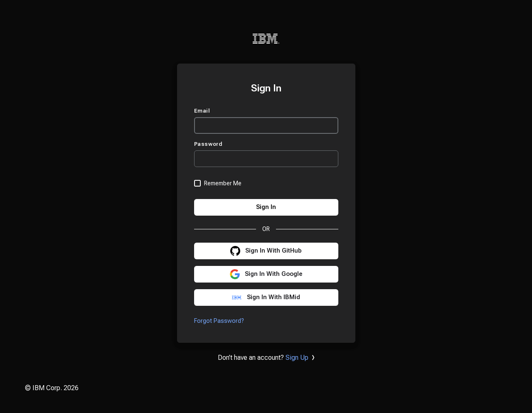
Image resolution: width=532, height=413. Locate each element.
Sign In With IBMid (273, 297)
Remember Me (223, 183)
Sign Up (297, 358)
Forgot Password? (219, 321)
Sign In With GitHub (273, 251)
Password (209, 144)
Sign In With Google (274, 274)
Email (203, 111)
